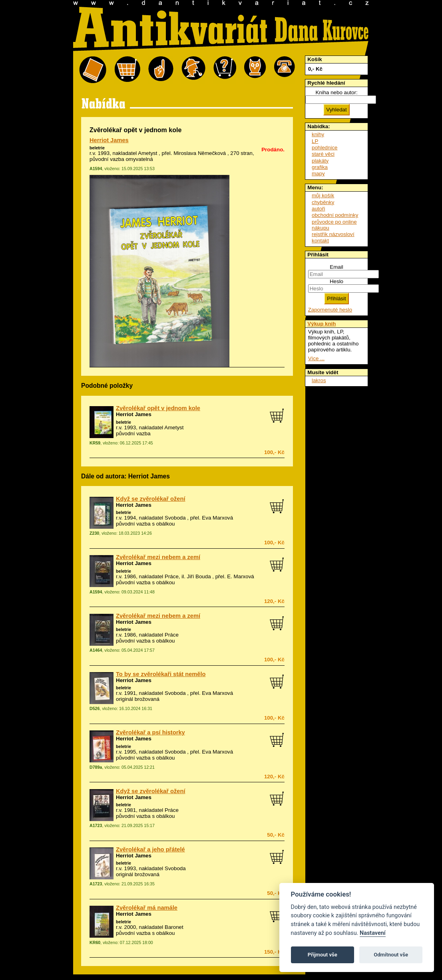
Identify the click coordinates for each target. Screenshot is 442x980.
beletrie (97, 148)
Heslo (336, 281)
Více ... (316, 358)
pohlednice (325, 148)
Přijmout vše (323, 955)
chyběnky (323, 202)
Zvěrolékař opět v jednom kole (158, 408)
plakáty (320, 161)
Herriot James (109, 140)
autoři (318, 209)
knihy (318, 134)
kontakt (320, 241)
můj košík (323, 195)
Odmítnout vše (391, 955)
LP (315, 141)
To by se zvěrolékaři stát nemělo (161, 674)
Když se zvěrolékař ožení (151, 499)
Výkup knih (322, 324)
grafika (320, 167)
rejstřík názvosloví (333, 234)
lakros (319, 380)
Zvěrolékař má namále (147, 908)
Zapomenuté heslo (330, 310)
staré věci (323, 154)
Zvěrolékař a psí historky (150, 732)
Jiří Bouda (199, 576)
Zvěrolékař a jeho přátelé (150, 849)
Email (336, 267)
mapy (318, 174)
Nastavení (373, 933)
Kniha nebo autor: (336, 92)
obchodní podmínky (335, 215)
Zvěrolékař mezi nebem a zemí (158, 557)
